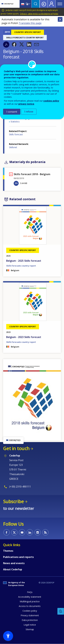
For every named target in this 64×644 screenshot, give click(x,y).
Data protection (30, 620)
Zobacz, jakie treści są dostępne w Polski (39, 14)
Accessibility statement (30, 597)
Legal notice (30, 625)
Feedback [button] (61, 611)
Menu (60, 4)
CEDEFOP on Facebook (7, 532)
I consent (12, 112)
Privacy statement (30, 615)
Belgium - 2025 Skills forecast (24, 261)
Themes (8, 551)
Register (52, 4)
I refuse (29, 112)
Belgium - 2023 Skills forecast (24, 337)
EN (16, 183)
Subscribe (13, 501)
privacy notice (26, 104)
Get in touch (16, 448)
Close (60, 19)
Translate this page (30, 23)
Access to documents (30, 606)
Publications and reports (18, 557)
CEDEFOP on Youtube (22, 532)
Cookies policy (30, 611)
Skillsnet (13, 147)
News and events (14, 563)
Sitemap (30, 629)
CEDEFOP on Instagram (38, 532)
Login (44, 4)
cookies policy (51, 101)
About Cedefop (13, 569)
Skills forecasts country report (21, 266)
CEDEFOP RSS (45, 532)
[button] (14, 44)
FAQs (30, 592)
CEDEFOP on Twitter (14, 532)
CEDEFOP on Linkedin (30, 532)
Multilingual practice (30, 601)
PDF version (6, 45)
